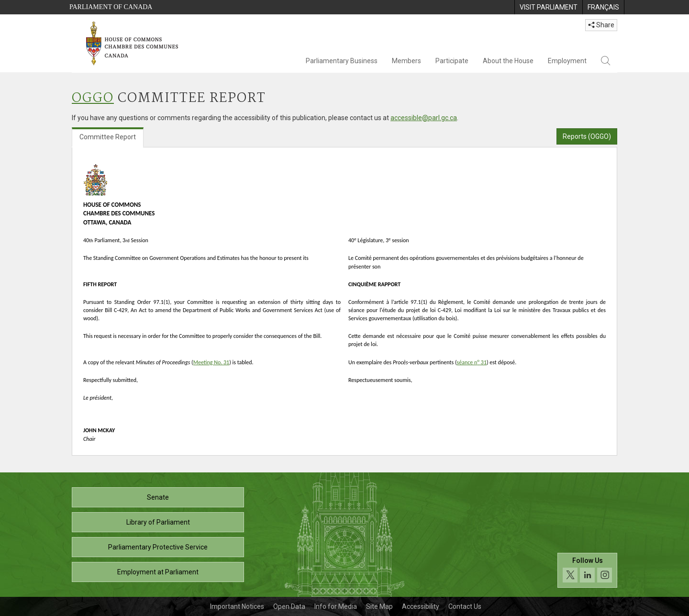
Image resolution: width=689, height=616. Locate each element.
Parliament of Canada (111, 7)
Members (406, 61)
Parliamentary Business (342, 61)
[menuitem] (548, 7)
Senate (158, 497)
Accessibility (421, 606)
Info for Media (336, 606)
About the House (508, 61)
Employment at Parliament (158, 572)
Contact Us (465, 606)
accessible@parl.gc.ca (424, 118)
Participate (452, 61)
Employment (567, 61)
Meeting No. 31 (211, 362)
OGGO (93, 98)
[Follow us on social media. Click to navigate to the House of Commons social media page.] (587, 570)
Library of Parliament (158, 522)
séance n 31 (472, 362)
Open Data (289, 606)
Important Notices (237, 606)
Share (601, 25)
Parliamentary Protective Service (158, 547)
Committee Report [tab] (108, 137)
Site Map (379, 606)
